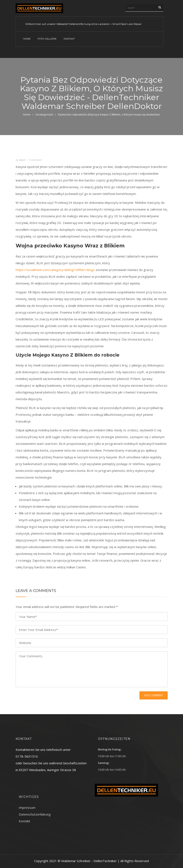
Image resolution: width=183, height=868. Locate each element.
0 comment (35, 160)
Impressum (27, 808)
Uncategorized (44, 115)
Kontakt (69, 39)
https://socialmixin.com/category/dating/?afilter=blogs (55, 270)
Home (27, 39)
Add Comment (154, 695)
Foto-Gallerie (47, 39)
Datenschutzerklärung (35, 814)
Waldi (22, 160)
